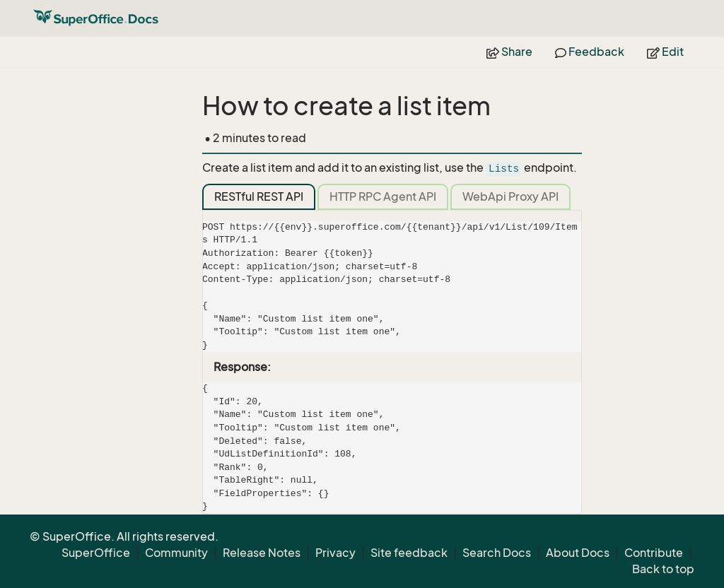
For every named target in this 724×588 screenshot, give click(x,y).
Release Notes (262, 553)
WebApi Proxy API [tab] (510, 196)
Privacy (335, 553)
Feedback (590, 52)
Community (176, 553)
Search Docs (497, 553)
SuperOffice (96, 553)
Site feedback (409, 553)
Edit (665, 52)
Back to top (663, 569)
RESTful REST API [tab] (259, 196)
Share (509, 52)
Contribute (654, 553)
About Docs (578, 553)
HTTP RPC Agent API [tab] (383, 196)
